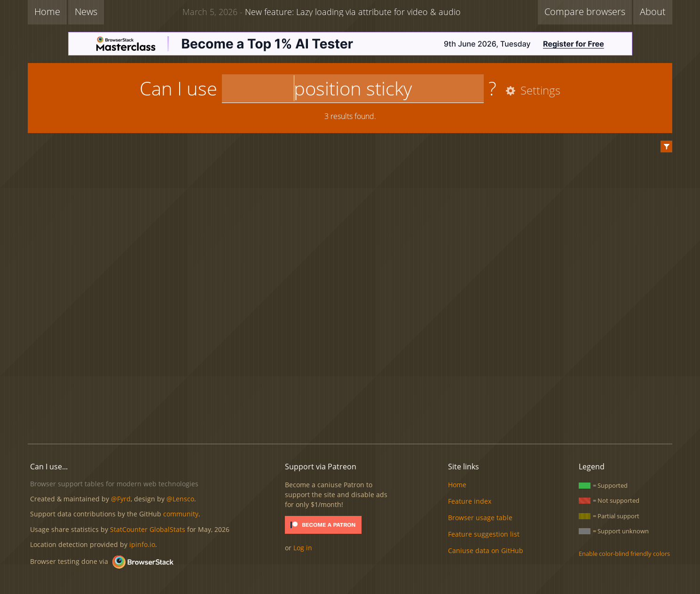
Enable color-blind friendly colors (624, 554)
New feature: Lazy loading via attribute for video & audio (322, 11)
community (181, 514)
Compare (585, 12)
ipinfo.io (142, 544)
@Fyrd (121, 499)
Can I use (178, 88)
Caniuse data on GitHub (486, 550)
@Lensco (180, 499)
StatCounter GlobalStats (148, 529)
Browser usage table (480, 518)
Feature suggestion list (484, 534)
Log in (303, 548)
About (653, 12)
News (86, 12)
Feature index (470, 501)
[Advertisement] (350, 404)
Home (47, 12)
